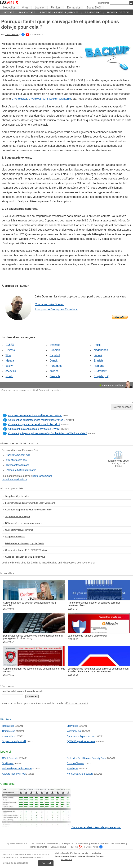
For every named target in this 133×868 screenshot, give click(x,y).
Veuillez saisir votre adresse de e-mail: (22, 691)
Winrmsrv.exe (74, 731)
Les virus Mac (92, 12)
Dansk (54, 361)
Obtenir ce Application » (15, 480)
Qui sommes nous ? (17, 843)
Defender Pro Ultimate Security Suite (87, 758)
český (9, 366)
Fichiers (56, 8)
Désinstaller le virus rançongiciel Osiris (25, 543)
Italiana (54, 371)
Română (99, 366)
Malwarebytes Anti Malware (17, 769)
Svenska (55, 345)
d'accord (46, 863)
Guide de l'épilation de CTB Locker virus (25, 557)
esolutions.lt (66, 860)
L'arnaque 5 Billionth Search (21, 470)
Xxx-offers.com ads (16, 460)
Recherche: (103, 3)
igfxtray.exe (8, 726)
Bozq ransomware (42, 476)
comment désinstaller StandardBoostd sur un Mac (35, 415)
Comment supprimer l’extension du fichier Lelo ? (34, 424)
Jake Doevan (12, 34)
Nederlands (101, 350)
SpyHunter (8, 763)
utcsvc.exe (73, 726)
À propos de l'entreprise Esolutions (56, 309)
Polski (97, 345)
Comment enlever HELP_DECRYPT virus (26, 550)
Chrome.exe (9, 731)
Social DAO (94, 8)
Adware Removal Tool (14, 774)
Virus (25, 8)
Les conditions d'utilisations (44, 843)
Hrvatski (11, 350)
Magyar (10, 361)
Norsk (9, 376)
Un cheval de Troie (118, 12)
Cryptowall (35, 99)
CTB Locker (50, 99)
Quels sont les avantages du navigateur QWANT (34, 429)
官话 (8, 355)
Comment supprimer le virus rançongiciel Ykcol (29, 510)
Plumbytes (72, 769)
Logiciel (39, 8)
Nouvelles (9, 8)
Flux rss (76, 847)
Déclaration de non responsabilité (108, 843)
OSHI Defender (10, 758)
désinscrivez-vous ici (77, 703)
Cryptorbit (65, 99)
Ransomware (27, 12)
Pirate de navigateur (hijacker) (59, 12)
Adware (9, 12)
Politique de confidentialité (15, 863)
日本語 (10, 345)
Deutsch (55, 376)
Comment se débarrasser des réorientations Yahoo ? (37, 420)
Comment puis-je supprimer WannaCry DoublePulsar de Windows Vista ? (48, 433)
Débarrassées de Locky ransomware (24, 523)
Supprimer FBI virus (15, 537)
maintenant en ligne (113, 385)
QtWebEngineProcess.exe (81, 741)
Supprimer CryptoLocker (17, 496)
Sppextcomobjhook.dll (14, 741)
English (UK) (101, 376)
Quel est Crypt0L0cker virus (19, 530)
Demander (74, 8)
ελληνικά (11, 371)
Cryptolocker (19, 99)
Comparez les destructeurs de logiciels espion (96, 827)
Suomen (55, 350)
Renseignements (39, 847)
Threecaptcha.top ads (18, 465)
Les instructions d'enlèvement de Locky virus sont (30, 503)
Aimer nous (95, 847)
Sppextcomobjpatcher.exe (81, 736)
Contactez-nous (58, 847)
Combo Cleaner (75, 763)
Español (55, 355)
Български (100, 371)
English (98, 361)
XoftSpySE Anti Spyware (80, 774)
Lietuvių (98, 355)
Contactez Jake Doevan (50, 304)
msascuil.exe (9, 736)
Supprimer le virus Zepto (17, 516)
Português (56, 366)
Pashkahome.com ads (18, 455)
